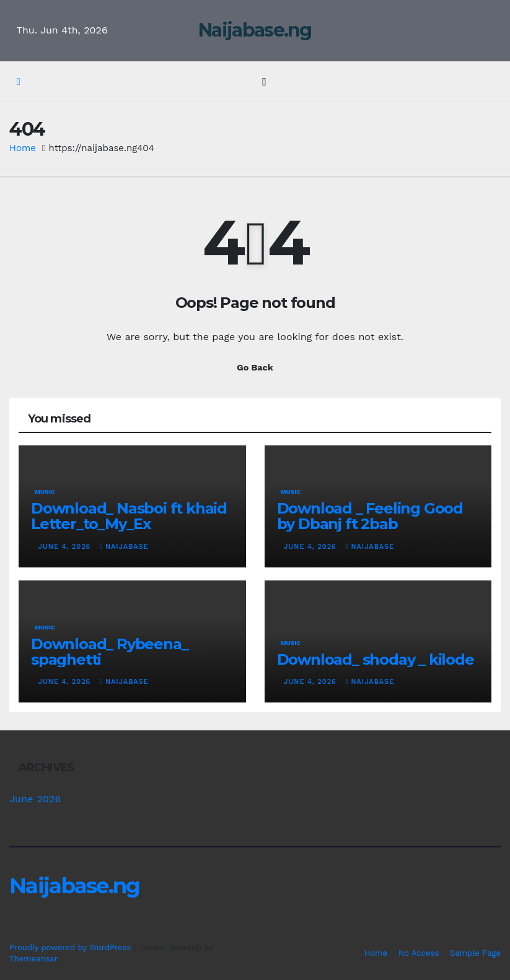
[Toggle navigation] (264, 81)
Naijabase (124, 547)
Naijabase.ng (255, 30)
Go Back (255, 367)
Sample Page (475, 953)
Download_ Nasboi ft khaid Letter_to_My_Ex (129, 516)
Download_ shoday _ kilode (376, 659)
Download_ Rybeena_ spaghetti (109, 652)
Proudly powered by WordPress (72, 947)
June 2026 (35, 799)
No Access (419, 953)
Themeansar (33, 959)
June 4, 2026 (66, 547)
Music (45, 492)
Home (23, 148)
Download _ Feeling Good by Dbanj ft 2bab (370, 516)
